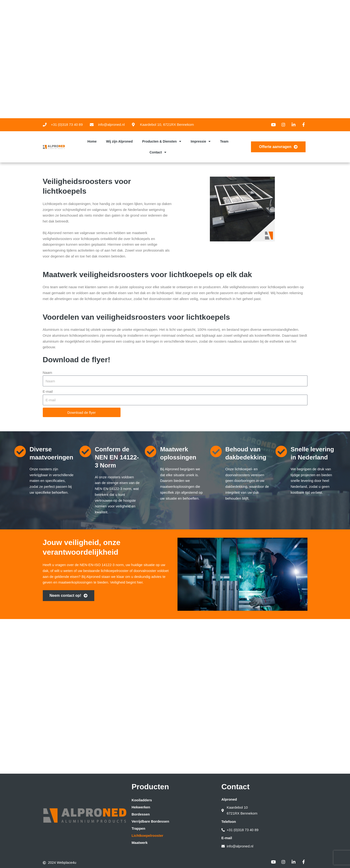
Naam (48, 373)
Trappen (138, 828)
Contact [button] (158, 152)
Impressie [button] (201, 141)
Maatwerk (140, 842)
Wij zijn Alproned (119, 141)
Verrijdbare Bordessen (151, 821)
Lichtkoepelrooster (148, 835)
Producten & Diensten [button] (162, 141)
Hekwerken (141, 807)
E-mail (48, 391)
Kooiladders (142, 800)
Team (224, 141)
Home (92, 141)
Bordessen (141, 814)
